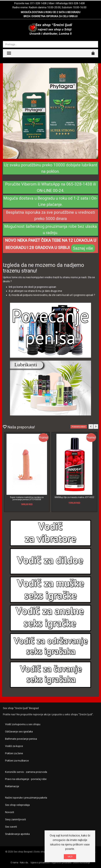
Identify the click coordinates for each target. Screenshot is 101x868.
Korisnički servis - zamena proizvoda (26, 772)
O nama (14, 863)
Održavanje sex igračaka (19, 732)
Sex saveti (11, 827)
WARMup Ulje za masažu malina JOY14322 (74, 497)
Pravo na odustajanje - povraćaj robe (26, 779)
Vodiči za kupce (14, 746)
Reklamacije (12, 786)
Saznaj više (83, 248)
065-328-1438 (77, 3)
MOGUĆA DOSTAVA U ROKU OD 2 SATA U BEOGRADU (51, 12)
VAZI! (70, 857)
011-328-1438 (38, 3)
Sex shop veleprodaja (17, 805)
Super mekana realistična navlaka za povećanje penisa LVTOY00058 (27, 498)
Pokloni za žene (14, 753)
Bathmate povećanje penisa (21, 739)
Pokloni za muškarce (17, 761)
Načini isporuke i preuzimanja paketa (26, 798)
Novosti (10, 812)
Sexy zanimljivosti (15, 819)
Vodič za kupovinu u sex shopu (23, 724)
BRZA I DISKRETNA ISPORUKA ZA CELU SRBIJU (51, 16)
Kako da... (24, 863)
